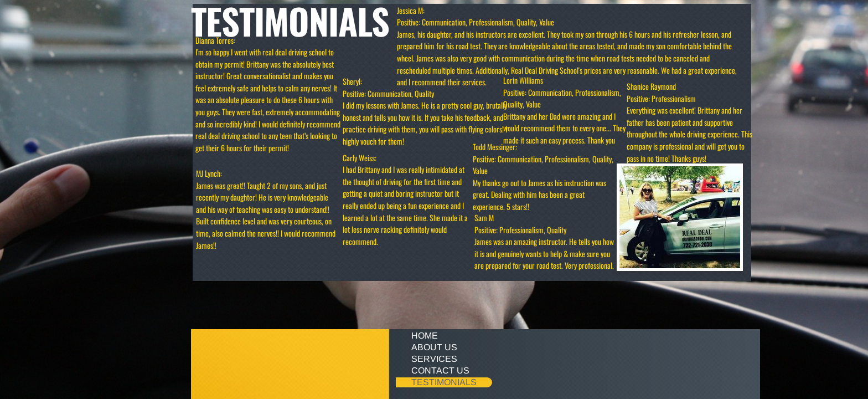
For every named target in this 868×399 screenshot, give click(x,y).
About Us (434, 347)
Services (434, 359)
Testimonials (444, 382)
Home (425, 336)
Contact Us (440, 370)
